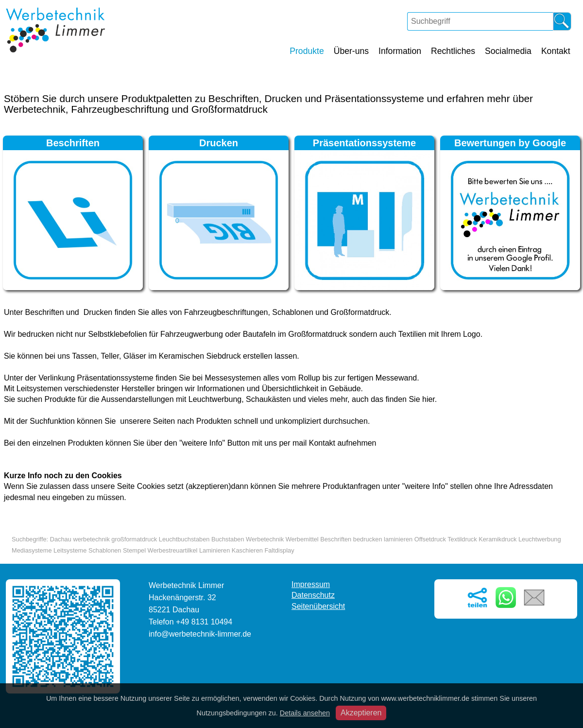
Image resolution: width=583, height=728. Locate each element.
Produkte (307, 51)
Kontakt (556, 51)
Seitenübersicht (318, 606)
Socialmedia (508, 51)
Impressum (311, 584)
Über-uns (351, 51)
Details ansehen (305, 713)
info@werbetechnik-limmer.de (200, 634)
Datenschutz (313, 595)
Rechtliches (453, 51)
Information (400, 51)
